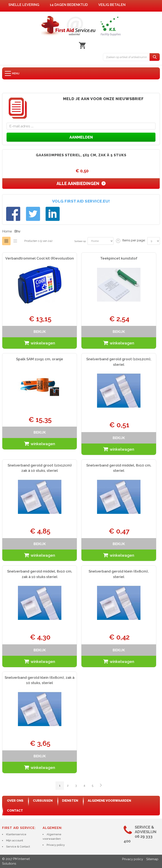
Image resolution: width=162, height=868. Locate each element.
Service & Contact (18, 847)
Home (7, 231)
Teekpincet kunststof (119, 258)
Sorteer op (80, 241)
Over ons (15, 801)
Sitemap (152, 859)
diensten (70, 801)
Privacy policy (56, 845)
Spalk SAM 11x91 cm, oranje (40, 359)
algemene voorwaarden (109, 801)
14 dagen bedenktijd (69, 5)
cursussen (43, 801)
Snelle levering (24, 5)
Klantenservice (16, 834)
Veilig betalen (112, 5)
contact (15, 811)
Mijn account (15, 840)
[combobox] (126, 57)
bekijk (40, 332)
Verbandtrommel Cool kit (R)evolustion (40, 258)
